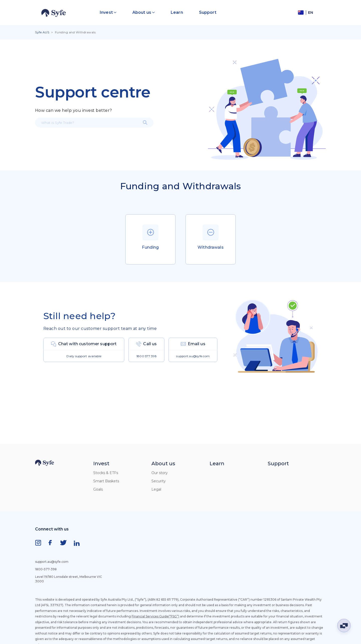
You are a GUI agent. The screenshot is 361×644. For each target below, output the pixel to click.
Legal (156, 489)
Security (159, 481)
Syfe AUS (42, 32)
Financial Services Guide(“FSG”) (155, 616)
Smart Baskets (106, 481)
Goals (98, 489)
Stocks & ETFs (106, 473)
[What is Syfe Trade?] (94, 123)
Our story (160, 473)
